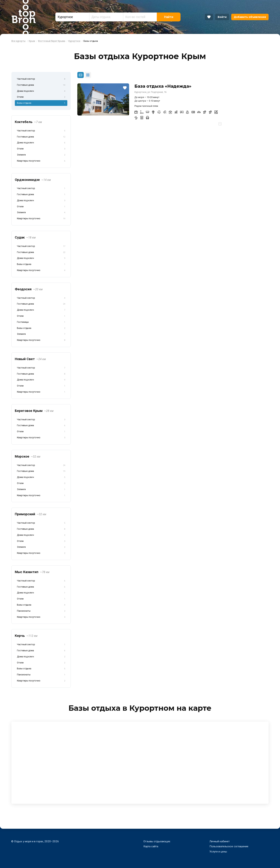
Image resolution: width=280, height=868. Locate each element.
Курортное (74, 41)
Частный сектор (41, 79)
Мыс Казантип (32, 572)
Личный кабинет (220, 841)
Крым (32, 41)
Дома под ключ (41, 91)
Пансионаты (41, 611)
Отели (41, 97)
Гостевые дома (41, 85)
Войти (222, 17)
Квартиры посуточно (41, 161)
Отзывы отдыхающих (157, 841)
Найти (169, 17)
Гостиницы (41, 322)
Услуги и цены (218, 852)
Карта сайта (151, 846)
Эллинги (41, 155)
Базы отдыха (41, 103)
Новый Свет (30, 359)
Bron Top (24, 17)
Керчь (26, 636)
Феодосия (29, 289)
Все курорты (18, 41)
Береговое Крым (34, 411)
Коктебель (28, 122)
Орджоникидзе (33, 180)
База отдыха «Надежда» (163, 86)
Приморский (31, 514)
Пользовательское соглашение (229, 846)
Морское (28, 456)
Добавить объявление (250, 17)
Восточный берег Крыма (52, 41)
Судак (25, 237)
